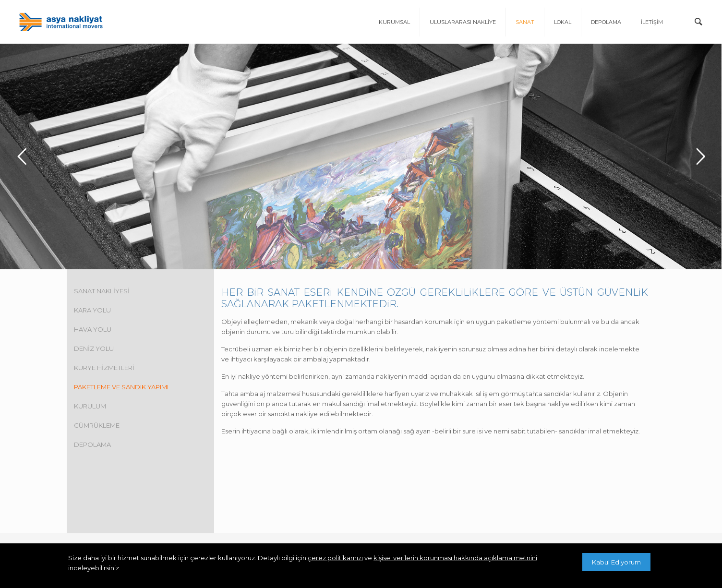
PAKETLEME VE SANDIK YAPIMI (121, 385)
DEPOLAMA (92, 443)
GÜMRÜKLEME (97, 424)
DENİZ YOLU (94, 347)
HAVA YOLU (93, 328)
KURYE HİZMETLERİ (104, 366)
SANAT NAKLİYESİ (102, 289)
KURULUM (90, 405)
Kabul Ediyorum (616, 562)
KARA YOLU (92, 309)
